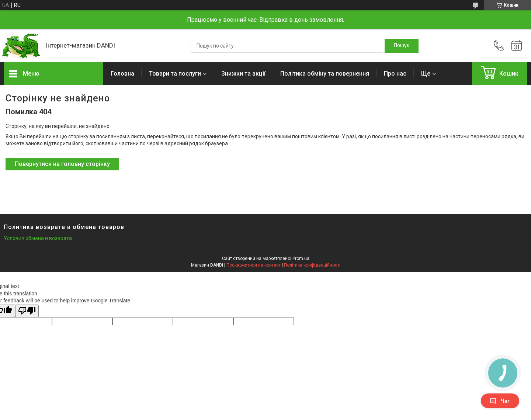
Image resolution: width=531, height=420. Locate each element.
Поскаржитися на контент (254, 265)
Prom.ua (301, 258)
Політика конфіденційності (312, 265)
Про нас (395, 74)
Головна (122, 74)
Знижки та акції (243, 74)
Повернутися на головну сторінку (62, 164)
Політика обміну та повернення (325, 74)
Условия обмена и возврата (38, 238)
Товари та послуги (175, 74)
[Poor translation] (27, 311)
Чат (500, 401)
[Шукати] (402, 46)
